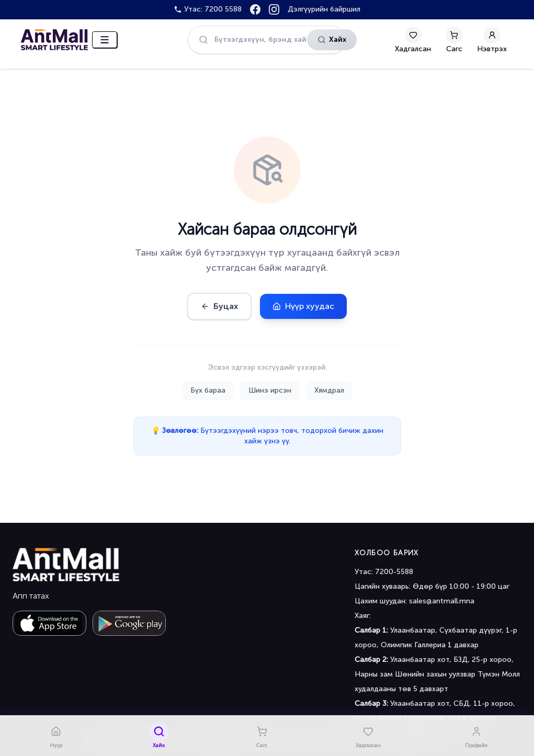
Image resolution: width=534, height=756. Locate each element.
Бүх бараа (208, 390)
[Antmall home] (66, 565)
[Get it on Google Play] (129, 623)
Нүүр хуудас (303, 306)
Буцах (219, 306)
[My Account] (492, 40)
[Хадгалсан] (413, 40)
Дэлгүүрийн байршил (324, 9)
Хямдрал (329, 390)
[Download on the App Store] (49, 623)
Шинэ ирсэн (270, 390)
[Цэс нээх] (105, 40)
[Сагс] (454, 40)
